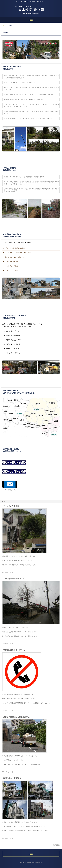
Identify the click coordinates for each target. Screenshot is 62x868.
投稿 (3, 502)
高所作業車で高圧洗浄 (12, 778)
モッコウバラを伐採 (11, 506)
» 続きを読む (56, 845)
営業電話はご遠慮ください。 (15, 650)
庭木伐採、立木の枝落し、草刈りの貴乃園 (31, 8)
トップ (3, 25)
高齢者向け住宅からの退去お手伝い (17, 717)
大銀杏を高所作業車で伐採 (14, 579)
